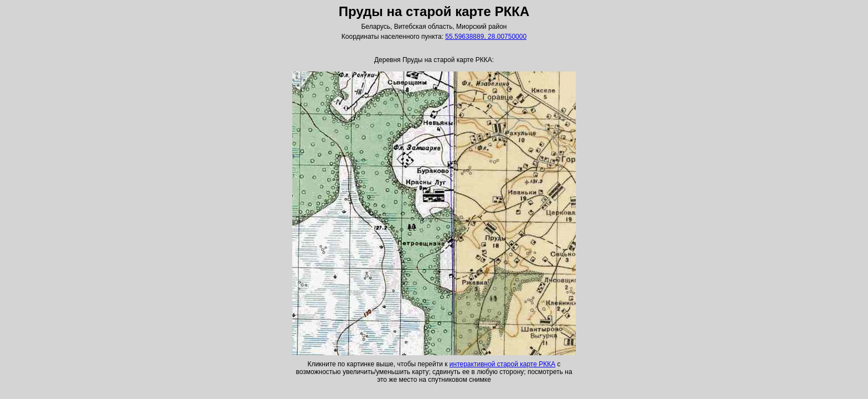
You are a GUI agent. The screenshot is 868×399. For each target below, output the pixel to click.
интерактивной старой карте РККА (502, 364)
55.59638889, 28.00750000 (486, 37)
